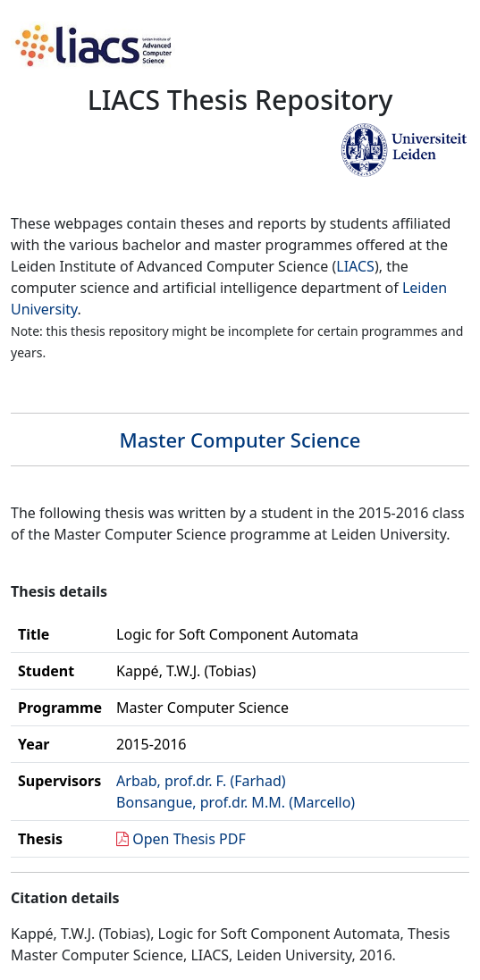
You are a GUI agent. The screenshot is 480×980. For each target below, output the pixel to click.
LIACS (355, 266)
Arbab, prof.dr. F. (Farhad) (201, 781)
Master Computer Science (240, 440)
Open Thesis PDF (189, 839)
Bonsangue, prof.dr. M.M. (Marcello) (236, 802)
